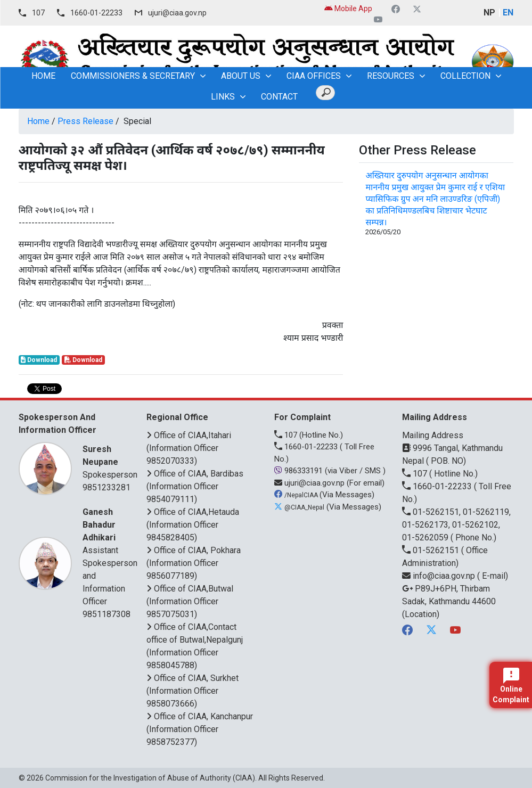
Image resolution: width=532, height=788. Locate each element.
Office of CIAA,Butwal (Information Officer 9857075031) (190, 601)
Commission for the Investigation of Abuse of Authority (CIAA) (150, 778)
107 (38, 13)
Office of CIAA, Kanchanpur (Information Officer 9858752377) (200, 729)
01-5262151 (432, 550)
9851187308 (107, 614)
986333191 (300, 471)
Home (38, 121)
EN (508, 13)
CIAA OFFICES (314, 76)
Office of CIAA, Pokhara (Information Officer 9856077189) (194, 563)
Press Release (85, 121)
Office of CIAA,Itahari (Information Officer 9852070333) (189, 448)
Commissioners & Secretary (133, 76)
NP (489, 13)
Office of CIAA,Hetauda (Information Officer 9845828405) (193, 525)
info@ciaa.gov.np (440, 576)
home (43, 76)
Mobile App (348, 9)
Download (39, 360)
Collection (465, 76)
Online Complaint (511, 686)
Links (223, 97)
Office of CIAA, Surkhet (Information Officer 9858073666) (193, 691)
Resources (391, 76)
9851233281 (107, 487)
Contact (279, 97)
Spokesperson (110, 461)
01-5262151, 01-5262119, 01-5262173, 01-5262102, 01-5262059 (456, 525)
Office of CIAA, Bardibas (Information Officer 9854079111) (195, 486)
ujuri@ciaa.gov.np (177, 13)
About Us (241, 76)
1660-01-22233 (96, 13)
